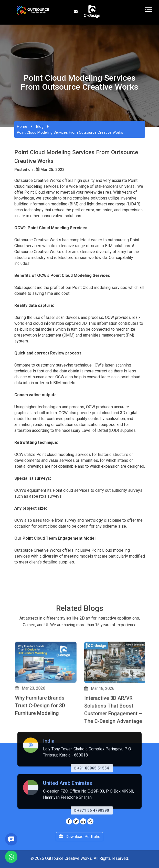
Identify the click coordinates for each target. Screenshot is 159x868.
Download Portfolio (80, 837)
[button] (17, 747)
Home (22, 127)
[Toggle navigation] (149, 10)
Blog (40, 127)
